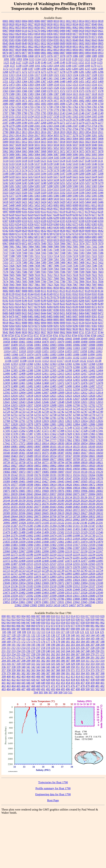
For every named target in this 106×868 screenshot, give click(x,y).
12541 (14, 389)
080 (88, 626)
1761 (69, 107)
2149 (101, 113)
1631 (50, 97)
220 (53, 648)
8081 (101, 288)
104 (102, 629)
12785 (84, 418)
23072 (61, 583)
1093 (19, 59)
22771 (38, 574)
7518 (69, 266)
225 (78, 648)
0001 (5, 21)
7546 (94, 266)
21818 (76, 539)
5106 (63, 158)
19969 (45, 491)
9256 (94, 323)
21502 (61, 532)
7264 (75, 259)
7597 (69, 272)
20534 (30, 510)
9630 (75, 329)
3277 (69, 135)
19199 (61, 475)
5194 (44, 173)
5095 (6, 158)
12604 (22, 393)
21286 (38, 526)
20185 (53, 500)
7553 (25, 269)
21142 (76, 523)
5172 (12, 170)
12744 (69, 412)
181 (68, 642)
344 (43, 667)
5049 (37, 148)
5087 (56, 154)
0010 (56, 21)
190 (9, 645)
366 (48, 670)
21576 (14, 535)
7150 (62, 250)
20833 (100, 516)
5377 (12, 196)
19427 (45, 481)
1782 (75, 110)
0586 (18, 40)
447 (33, 683)
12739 (45, 412)
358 (9, 670)
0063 (82, 27)
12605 (30, 393)
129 (19, 635)
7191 (31, 256)
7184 (88, 253)
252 (4, 654)
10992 (22, 348)
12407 (14, 373)
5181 (69, 170)
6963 (101, 240)
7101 (88, 247)
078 (78, 626)
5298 (63, 186)
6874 (50, 237)
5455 (50, 205)
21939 (92, 545)
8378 (12, 310)
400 (9, 677)
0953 (101, 53)
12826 (100, 421)
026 (28, 619)
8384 (44, 310)
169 (9, 642)
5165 (69, 167)
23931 (61, 602)
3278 (75, 135)
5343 (88, 193)
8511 (5, 320)
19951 (38, 491)
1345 (69, 78)
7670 (94, 278)
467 (28, 686)
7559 (50, 269)
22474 (76, 561)
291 (93, 657)
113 (43, 632)
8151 (56, 294)
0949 (94, 53)
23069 (45, 583)
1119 (69, 59)
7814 (88, 281)
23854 (14, 602)
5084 (37, 154)
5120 (37, 161)
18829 (22, 466)
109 (24, 632)
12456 (84, 380)
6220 (12, 215)
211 (9, 648)
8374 (101, 307)
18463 (14, 456)
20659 (22, 516)
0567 (69, 37)
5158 (25, 167)
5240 (94, 180)
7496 (56, 266)
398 (102, 673)
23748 (30, 599)
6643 (5, 234)
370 (68, 670)
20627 (84, 513)
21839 (22, 542)
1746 (75, 104)
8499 (88, 316)
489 (33, 689)
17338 (92, 431)
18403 (76, 453)
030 (48, 619)
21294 (53, 526)
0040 (94, 24)
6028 (63, 208)
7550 (12, 269)
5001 (56, 139)
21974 (38, 548)
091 (38, 629)
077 (73, 626)
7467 (44, 266)
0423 (12, 34)
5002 (63, 139)
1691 (31, 104)
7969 (82, 285)
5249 (50, 183)
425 (28, 680)
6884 (88, 237)
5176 (37, 170)
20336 (92, 504)
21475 (100, 529)
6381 (82, 224)
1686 (5, 104)
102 (93, 629)
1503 (31, 85)
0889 (75, 53)
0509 (18, 37)
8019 (25, 288)
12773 (100, 415)
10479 (61, 342)
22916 (69, 577)
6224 (31, 215)
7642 (18, 278)
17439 (84, 434)
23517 (76, 593)
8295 (56, 307)
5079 (5, 154)
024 (19, 619)
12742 (61, 412)
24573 (65, 605)
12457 (92, 380)
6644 (12, 234)
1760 (63, 107)
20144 (7, 500)
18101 (53, 447)
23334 (84, 586)
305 (58, 661)
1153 (87, 62)
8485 (50, 316)
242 (58, 651)
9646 (18, 332)
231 (4, 651)
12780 (45, 418)
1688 (18, 104)
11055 (68, 351)
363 (33, 670)
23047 (100, 580)
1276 (50, 72)
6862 (31, 237)
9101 (69, 323)
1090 (101, 56)
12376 (45, 367)
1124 (100, 59)
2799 (5, 132)
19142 (14, 475)
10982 (45, 345)
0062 (75, 27)
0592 (37, 40)
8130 (94, 291)
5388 (63, 196)
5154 (101, 164)
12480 (14, 386)
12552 (69, 389)
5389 (69, 196)
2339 (25, 126)
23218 (53, 586)
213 (18, 648)
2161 (69, 116)
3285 (18, 139)
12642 (14, 402)
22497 (14, 564)
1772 (31, 110)
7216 (69, 256)
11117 (60, 361)
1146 (44, 62)
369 (63, 670)
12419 (99, 373)
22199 (38, 554)
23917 (53, 602)
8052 (63, 288)
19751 (53, 488)
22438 (38, 561)
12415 (68, 373)
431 (58, 680)
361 (23, 670)
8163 (82, 294)
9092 (37, 323)
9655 (37, 332)
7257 (37, 259)
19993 (76, 491)
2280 (18, 126)
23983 (34, 605)
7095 (75, 247)
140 (73, 635)
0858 (88, 50)
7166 (50, 253)
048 (33, 623)
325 (53, 664)
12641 (7, 402)
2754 (94, 126)
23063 (38, 583)
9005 (88, 320)
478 (83, 686)
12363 (53, 364)
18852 (38, 466)
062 (102, 623)
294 (4, 661)
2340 (31, 126)
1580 (12, 94)
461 (102, 683)
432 (63, 680)
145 (98, 635)
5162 (50, 167)
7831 (94, 281)
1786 (101, 110)
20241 (100, 500)
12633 (45, 399)
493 (53, 689)
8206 (82, 300)
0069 (18, 31)
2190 (25, 123)
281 (43, 657)
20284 (53, 504)
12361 (38, 364)
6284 (37, 218)
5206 (88, 173)
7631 (101, 275)
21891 (38, 545)
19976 (61, 491)
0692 (82, 43)
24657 (72, 605)
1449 (69, 81)
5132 (5, 164)
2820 (69, 132)
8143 (25, 294)
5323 (5, 193)
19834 (76, 488)
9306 (18, 329)
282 (48, 657)
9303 (101, 326)
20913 (38, 520)
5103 (44, 158)
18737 (100, 459)
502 (98, 689)
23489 (38, 593)
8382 (31, 310)
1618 (94, 94)
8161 (69, 294)
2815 (37, 132)
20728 (76, 516)
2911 (101, 132)
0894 (88, 53)
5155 (5, 167)
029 (43, 619)
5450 (25, 205)
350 (73, 667)
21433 (53, 529)
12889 (7, 427)
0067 (5, 31)
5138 (44, 164)
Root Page (53, 800)
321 (33, 664)
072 (48, 626)
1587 (56, 94)
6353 (12, 224)
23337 (92, 586)
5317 (69, 189)
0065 (94, 27)
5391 (82, 196)
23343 (100, 586)
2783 (12, 129)
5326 (25, 193)
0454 (37, 34)
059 (88, 623)
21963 (22, 548)
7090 (63, 247)
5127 (81, 161)
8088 (25, 291)
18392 (69, 453)
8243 (88, 304)
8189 (101, 297)
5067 (37, 151)
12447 (14, 380)
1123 (93, 59)
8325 (69, 307)
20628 (92, 513)
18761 (30, 462)
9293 (63, 326)
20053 (45, 494)
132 (33, 635)
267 (78, 654)
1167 (75, 66)
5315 (56, 189)
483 (4, 689)
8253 (12, 307)
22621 (30, 567)
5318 (75, 189)
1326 (82, 75)
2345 (63, 126)
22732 (53, 570)
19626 (69, 485)
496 (68, 689)
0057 (44, 27)
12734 (30, 412)
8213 (24, 304)
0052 (12, 27)
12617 (22, 396)
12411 (45, 373)
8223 (62, 304)
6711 (18, 234)
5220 (69, 177)
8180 (63, 297)
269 (88, 654)
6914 (25, 240)
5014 (37, 142)
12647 (53, 402)
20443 (53, 507)
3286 (25, 139)
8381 (25, 310)
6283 (31, 218)
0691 (75, 43)
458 (88, 683)
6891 (18, 240)
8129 (88, 291)
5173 (18, 170)
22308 (92, 558)
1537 (88, 88)
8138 (5, 294)
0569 (81, 37)
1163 (50, 66)
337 (9, 667)
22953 (100, 577)
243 (63, 651)
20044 (37, 494)
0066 (101, 27)
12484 (45, 386)
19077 (38, 472)
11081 (45, 354)
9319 (56, 329)
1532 (63, 88)
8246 (94, 304)
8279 (37, 307)
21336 (84, 526)
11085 (68, 354)
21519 (69, 532)
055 (68, 623)
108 (19, 632)
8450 (56, 313)
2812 (18, 132)
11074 (30, 354)
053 (58, 623)
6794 (18, 237)
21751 (100, 535)
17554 (69, 437)
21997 (76, 548)
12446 (7, 380)
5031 (37, 145)
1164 (56, 66)
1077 (56, 56)
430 (53, 680)
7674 (5, 281)
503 (102, 689)
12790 (14, 421)
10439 (53, 339)
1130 (37, 62)
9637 (101, 329)
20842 (7, 520)
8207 (88, 300)
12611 (76, 393)
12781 (53, 418)
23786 (61, 599)
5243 (12, 183)
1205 (81, 69)
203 (73, 645)
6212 (94, 212)
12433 (76, 377)
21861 (61, 542)
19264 (92, 475)
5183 (82, 170)
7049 (44, 243)
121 (82, 632)
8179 (56, 297)
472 (53, 686)
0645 (5, 43)
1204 (75, 69)
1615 (75, 94)
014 (73, 616)
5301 (82, 186)
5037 (75, 145)
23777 (45, 599)
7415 (94, 262)
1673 (37, 100)
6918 (50, 240)
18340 (7, 453)
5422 (31, 202)
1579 (5, 94)
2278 (5, 126)
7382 (31, 262)
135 (48, 635)
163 (83, 638)
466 (23, 686)
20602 (30, 513)
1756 (37, 107)
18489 (30, 456)
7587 (31, 272)
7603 (101, 272)
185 (88, 642)
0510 (25, 37)
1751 (5, 107)
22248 (14, 558)
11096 (30, 358)
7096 (82, 247)
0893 (82, 53)
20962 (76, 520)
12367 (84, 364)
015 (78, 616)
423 (19, 680)
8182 (69, 297)
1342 (56, 78)
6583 (12, 231)
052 (53, 623)
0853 (56, 50)
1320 (50, 75)
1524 (44, 88)
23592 (30, 596)
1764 (88, 107)
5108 (75, 158)
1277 (56, 72)
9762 (62, 335)
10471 (53, 342)
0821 (25, 46)
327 (63, 664)
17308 (61, 431)
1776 (37, 110)
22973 (45, 580)
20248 (14, 504)
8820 (37, 320)
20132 (61, 497)
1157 (12, 66)
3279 (82, 135)
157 (53, 638)
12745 (76, 412)
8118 (50, 291)
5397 (5, 199)
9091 (31, 323)
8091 (31, 291)
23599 (53, 596)
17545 (53, 437)
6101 (25, 212)
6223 (25, 215)
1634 (69, 97)
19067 (14, 472)
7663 (69, 278)
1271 (18, 72)
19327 (45, 478)
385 (38, 673)
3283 (5, 139)
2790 (56, 129)
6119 (62, 212)
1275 (44, 72)
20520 (92, 507)
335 (102, 664)
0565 (56, 37)
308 (73, 661)
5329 (44, 193)
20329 (76, 504)
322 (38, 664)
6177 (81, 212)
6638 (75, 231)
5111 (88, 158)
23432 (61, 589)
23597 (45, 596)
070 (38, 626)
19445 (69, 481)
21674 (53, 535)
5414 (81, 199)
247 (83, 651)
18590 (76, 456)
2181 (88, 120)
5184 (88, 170)
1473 (12, 85)
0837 (12, 50)
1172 (6, 69)
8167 (5, 297)
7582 (12, 272)
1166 (69, 66)
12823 (76, 421)
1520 (18, 88)
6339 (88, 221)
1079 (69, 56)
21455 (76, 529)
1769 (18, 110)
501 (93, 689)
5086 (50, 154)
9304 (5, 329)
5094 (101, 154)
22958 (14, 580)
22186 (30, 554)
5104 (50, 158)
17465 (92, 434)
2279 (12, 126)
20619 (61, 513)
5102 (37, 158)
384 (33, 673)
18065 (100, 443)
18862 (53, 466)
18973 (14, 469)
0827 (50, 46)
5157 (18, 167)
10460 (14, 342)
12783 (69, 418)
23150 (22, 586)
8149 (50, 294)
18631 (14, 459)
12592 (7, 393)
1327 (88, 75)
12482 (30, 386)
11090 (91, 354)
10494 (92, 342)
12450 (38, 380)
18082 (22, 447)
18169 (92, 447)
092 (43, 629)
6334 (56, 221)
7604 (5, 275)
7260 (50, 259)
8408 (12, 313)
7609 (31, 275)
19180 (45, 475)
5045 (12, 148)
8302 (63, 307)
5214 (37, 177)
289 (83, 657)
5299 (69, 186)
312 (92, 661)
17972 (22, 443)
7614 (62, 275)
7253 (25, 259)
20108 (22, 497)
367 (53, 670)
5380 (25, 196)
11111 (38, 361)
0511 (31, 37)
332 (88, 664)
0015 (88, 21)
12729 (7, 412)
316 (9, 664)
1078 (63, 56)
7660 (56, 278)
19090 (53, 472)
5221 (75, 177)
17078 (45, 427)
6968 (12, 243)
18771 (45, 462)
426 (33, 680)
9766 (87, 335)
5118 (24, 161)
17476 (14, 437)
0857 (82, 50)
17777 (53, 440)
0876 (18, 53)
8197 (31, 300)
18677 (53, 459)
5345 (94, 193)
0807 (5, 46)
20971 (92, 520)
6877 (56, 237)
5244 (18, 183)
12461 (22, 383)
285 (63, 657)
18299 (53, 450)
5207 (94, 173)
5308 (25, 189)
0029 (44, 24)
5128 (88, 161)
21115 (53, 523)
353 (88, 667)
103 (98, 629)
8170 (12, 297)
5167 (82, 167)
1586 (50, 94)
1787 (5, 113)
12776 (22, 418)
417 (92, 677)
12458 (100, 380)
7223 (101, 256)
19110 (76, 472)
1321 (56, 75)
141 (78, 635)
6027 (56, 208)
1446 (56, 81)
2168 (12, 120)
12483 (38, 386)
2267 (37, 123)
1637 (82, 97)
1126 (12, 62)
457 (83, 683)
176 (43, 642)
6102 (31, 212)
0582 (5, 40)
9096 (56, 323)
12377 (53, 367)
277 (23, 657)
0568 (75, 37)
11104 (91, 358)
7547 (101, 266)
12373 (30, 367)
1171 (100, 66)
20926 (53, 520)
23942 (76, 602)
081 (93, 626)
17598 (84, 437)
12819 (45, 421)
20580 (100, 510)
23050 (14, 583)
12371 (14, 367)
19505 (84, 481)
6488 (88, 227)
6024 (37, 208)
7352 (101, 259)
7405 (75, 262)
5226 (5, 180)
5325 (18, 193)
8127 (81, 291)
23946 (92, 602)
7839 (5, 285)
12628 (7, 399)
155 (43, 638)
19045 (69, 469)
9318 (50, 329)
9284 (44, 326)
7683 (18, 281)
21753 (7, 539)
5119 (31, 161)
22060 (7, 551)
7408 (82, 262)
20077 (84, 494)
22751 (92, 570)
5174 (25, 170)
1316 (31, 75)
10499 (14, 345)
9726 (88, 332)
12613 (92, 393)
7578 (5, 272)
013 (68, 616)
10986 (76, 345)
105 (4, 632)
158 (58, 638)
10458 (7, 342)
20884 (22, 520)
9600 (62, 329)
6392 (5, 227)
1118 (62, 59)
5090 (75, 154)
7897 (44, 285)
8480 (25, 316)
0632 (63, 40)
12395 (53, 370)
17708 (22, 440)
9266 (25, 326)
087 (19, 629)
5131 (100, 161)
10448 (76, 339)
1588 (63, 94)
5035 (63, 145)
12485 (53, 386)
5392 (88, 196)
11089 (84, 354)
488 (28, 689)
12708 (7, 408)
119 (72, 632)
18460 (7, 456)
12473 (69, 383)
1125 (6, 62)
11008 (92, 348)
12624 (76, 396)
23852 (7, 602)
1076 (50, 56)
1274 (37, 72)
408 (48, 677)
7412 (88, 262)
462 (4, 686)
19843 (84, 488)
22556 (84, 564)
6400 (37, 227)
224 (73, 648)
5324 (12, 193)
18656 (38, 459)
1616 (82, 94)
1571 (56, 91)
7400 (63, 262)
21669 (45, 535)
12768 (76, 415)
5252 (69, 183)
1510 (56, 85)
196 (38, 645)
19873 (100, 488)
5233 (50, 180)
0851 (44, 50)
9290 (50, 326)
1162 (44, 66)
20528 (14, 510)
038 (88, 619)
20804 (84, 516)
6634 (56, 231)
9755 (30, 335)
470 (43, 686)
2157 (50, 116)
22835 (7, 577)
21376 (7, 529)
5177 (44, 170)
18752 (14, 462)
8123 (62, 291)
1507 (44, 85)
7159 (18, 253)
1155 (100, 62)
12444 (92, 377)
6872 (37, 237)
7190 (25, 256)
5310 (37, 189)
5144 (82, 164)
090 (33, 629)
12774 (7, 418)
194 (28, 645)
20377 (38, 507)
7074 (82, 243)
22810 (84, 574)
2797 (94, 129)
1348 (88, 78)
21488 (22, 532)
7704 (50, 281)
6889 (12, 240)
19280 (99, 475)
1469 (101, 81)
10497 (7, 345)
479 (88, 686)
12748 (92, 412)
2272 (69, 123)
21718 (84, 535)
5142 (69, 164)
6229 (63, 215)
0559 (43, 37)
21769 (14, 539)
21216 (99, 523)
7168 (63, 253)
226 (83, 648)
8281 (44, 307)
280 (38, 657)
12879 (38, 424)
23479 (14, 593)
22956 (7, 580)
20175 (45, 500)
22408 (22, 561)
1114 (38, 59)
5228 (18, 180)
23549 (100, 593)
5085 (44, 154)
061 (98, 623)
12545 (38, 389)
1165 (62, 66)
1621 (5, 97)
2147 (88, 113)
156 (48, 638)
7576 (101, 269)
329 (73, 664)
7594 (50, 272)
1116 (50, 59)
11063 (99, 351)
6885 (94, 237)
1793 (37, 113)
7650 (37, 278)
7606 (18, 275)
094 (53, 629)
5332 (63, 193)
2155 (37, 116)
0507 (5, 37)
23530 (92, 593)
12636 (69, 399)
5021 (81, 142)
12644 (30, 402)
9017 (101, 320)
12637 (76, 399)
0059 (56, 27)
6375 (75, 224)
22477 (84, 561)
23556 (7, 596)
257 (28, 654)
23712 (7, 599)
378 (4, 673)
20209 (69, 500)
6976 (37, 243)
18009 (30, 443)
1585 (44, 94)
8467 (88, 313)
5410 (56, 199)
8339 (75, 307)
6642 (101, 231)
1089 (94, 56)
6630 (31, 231)
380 (14, 673)
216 (33, 648)
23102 (92, 583)
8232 (75, 304)
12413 (61, 373)
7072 (75, 243)
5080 (12, 154)
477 (78, 686)
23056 (30, 583)
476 (73, 686)
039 (93, 619)
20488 (69, 507)
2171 (31, 120)
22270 (45, 558)
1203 (68, 69)
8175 (37, 297)
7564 (63, 269)
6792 (5, 237)
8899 (75, 320)
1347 (82, 78)
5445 (94, 202)
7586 (25, 272)
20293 (61, 504)
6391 (101, 224)
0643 (94, 40)
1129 (31, 62)
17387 (30, 434)
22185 (22, 554)
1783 (82, 110)
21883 (14, 545)
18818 (84, 462)
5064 (18, 151)
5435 (82, 202)
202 (68, 645)
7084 (31, 247)
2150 (5, 116)
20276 (45, 504)
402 (19, 677)
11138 (98, 361)
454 (68, 683)
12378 (61, 367)
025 (23, 619)
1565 (18, 91)
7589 (37, 272)
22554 (69, 564)
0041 (101, 24)
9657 (44, 332)
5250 (56, 183)
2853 (82, 132)
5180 (63, 170)
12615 (7, 396)
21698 (76, 535)
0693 (88, 43)
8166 (101, 294)
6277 (94, 215)
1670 (18, 100)
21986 (61, 548)
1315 (25, 75)
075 (63, 626)
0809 (12, 46)
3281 (94, 135)
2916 (31, 135)
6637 (69, 231)
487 (23, 689)
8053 (69, 288)
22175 (14, 554)
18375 (45, 453)
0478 (82, 34)
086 (14, 629)
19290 (7, 478)
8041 (50, 288)
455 (73, 683)
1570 (50, 91)
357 (4, 670)
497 (73, 689)
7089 (56, 247)
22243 (7, 558)
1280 (75, 72)
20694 (45, 516)
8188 (94, 297)
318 (19, 664)
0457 (56, 34)
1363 (18, 81)
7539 (82, 266)
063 (4, 626)
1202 (62, 69)
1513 (75, 85)
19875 (7, 491)
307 (68, 661)
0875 (12, 53)
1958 (50, 113)
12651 (84, 402)
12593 (14, 393)
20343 (100, 504)
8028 (37, 288)
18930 (100, 466)
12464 (38, 383)
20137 (92, 497)
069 (33, 626)
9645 (12, 332)
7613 (56, 275)
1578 (101, 91)
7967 (75, 285)
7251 (12, 259)
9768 (94, 335)
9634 (94, 329)
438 (93, 680)
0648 (18, 43)
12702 (92, 405)
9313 (37, 329)
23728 (14, 599)
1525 (50, 88)
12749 (100, 412)
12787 (100, 418)
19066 (7, 472)
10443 (69, 339)
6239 (69, 215)
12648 (61, 402)
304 (53, 661)
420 (4, 680)
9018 (5, 323)
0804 (94, 43)
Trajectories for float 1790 (53, 782)
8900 (81, 320)
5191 (25, 173)
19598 (30, 485)
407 (43, 677)
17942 (7, 443)
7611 (43, 275)
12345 (7, 364)
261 (48, 654)
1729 (69, 104)
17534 (45, 437)
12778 (30, 418)
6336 (69, 221)
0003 (18, 21)
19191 (53, 475)
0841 (31, 50)
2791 (63, 129)
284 (58, 657)
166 (98, 638)
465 (19, 686)
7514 (63, 266)
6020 (12, 208)
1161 (37, 66)
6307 (5, 221)
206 (88, 645)
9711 (82, 332)
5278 (94, 183)
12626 (92, 396)
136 (53, 635)
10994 (30, 348)
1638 (88, 97)
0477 (75, 34)
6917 (44, 240)
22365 (100, 558)
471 (48, 686)
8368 (82, 307)
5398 (12, 199)
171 (19, 642)
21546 (100, 532)
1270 (12, 72)
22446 (53, 561)
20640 (7, 516)
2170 (25, 120)
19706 (7, 488)
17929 (100, 440)
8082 (5, 291)
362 (28, 670)
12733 (22, 412)
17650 (7, 440)
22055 (100, 548)
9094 (44, 323)
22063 (14, 551)
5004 (75, 139)
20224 (84, 500)
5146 (94, 164)
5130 (94, 161)
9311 (24, 329)
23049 (7, 583)
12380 (76, 367)
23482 (22, 593)
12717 (53, 408)
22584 (7, 567)
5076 (88, 151)
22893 (53, 577)
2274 (82, 123)
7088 (50, 247)
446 (28, 683)
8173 (25, 297)
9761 (56, 335)
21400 (30, 529)
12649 (69, 402)
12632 (38, 399)
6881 (69, 237)
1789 (18, 113)
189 (4, 645)
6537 (101, 227)
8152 (63, 294)
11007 (84, 348)
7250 (5, 259)
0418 (81, 31)
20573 (84, 510)
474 (63, 686)
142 (83, 635)
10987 (84, 345)
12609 (61, 393)
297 (19, 661)
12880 (45, 424)
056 (73, 623)
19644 (84, 485)
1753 (18, 107)
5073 (69, 151)
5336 (82, 193)
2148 (94, 113)
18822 (7, 466)
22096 (61, 551)
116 (58, 632)
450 (48, 683)
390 (63, 673)
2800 (12, 132)
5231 (37, 180)
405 (33, 677)
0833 (88, 46)
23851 (100, 599)
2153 (25, 116)
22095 (53, 551)
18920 (92, 466)
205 (83, 645)
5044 (5, 148)
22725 (38, 570)
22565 (92, 564)
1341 (50, 78)
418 (97, 677)
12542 (22, 389)
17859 (61, 440)
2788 (44, 129)
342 (33, 667)
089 (28, 629)
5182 (75, 170)
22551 (61, 564)
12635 (61, 399)
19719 (22, 488)
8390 (56, 310)
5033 (50, 145)
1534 (69, 88)
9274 (31, 326)
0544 (37, 37)
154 (38, 638)
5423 (37, 202)
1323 (69, 75)
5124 (62, 161)
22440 (45, 561)
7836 (101, 281)
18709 (76, 459)
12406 (7, 373)
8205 (75, 300)
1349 (94, 78)
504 (36, 692)
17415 (45, 434)
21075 (38, 523)
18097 (38, 447)
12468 (45, 383)
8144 (31, 294)
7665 (75, 278)
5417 (101, 199)
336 (4, 667)
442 (9, 683)
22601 (14, 567)
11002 (69, 348)
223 (68, 648)
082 (98, 626)
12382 (92, 367)
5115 (12, 161)
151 (23, 638)
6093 (82, 208)
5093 (94, 154)
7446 (31, 266)
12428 (45, 377)
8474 (5, 316)
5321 (94, 189)
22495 (100, 561)
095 (58, 629)
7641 (12, 278)
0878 (31, 53)
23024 (76, 580)
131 (28, 635)
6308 (12, 221)
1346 (75, 78)
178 (53, 642)
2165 (94, 116)
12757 (45, 415)
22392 (14, 561)
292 (98, 657)
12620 (45, 396)
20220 (76, 500)
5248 (44, 183)
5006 (88, 139)
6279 (5, 218)
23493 (45, 593)
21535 (92, 532)
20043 (30, 494)
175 (38, 642)
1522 (31, 88)
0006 (37, 21)
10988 (92, 345)
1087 (82, 56)
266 (73, 654)
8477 (18, 316)
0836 (5, 50)
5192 (31, 173)
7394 (50, 262)
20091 (99, 494)
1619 (101, 94)
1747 (82, 104)
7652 (44, 278)
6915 (31, 240)
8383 (37, 310)
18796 (69, 462)
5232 (44, 180)
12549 (45, 389)
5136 (31, 164)
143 (88, 635)
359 (14, 670)
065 (14, 626)
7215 (62, 256)
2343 (50, 126)
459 (93, 683)
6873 (44, 237)
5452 (37, 205)
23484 (30, 593)
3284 (12, 139)
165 (93, 638)
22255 (22, 558)
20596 (22, 513)
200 (58, 645)
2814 (31, 132)
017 (87, 616)
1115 (44, 59)
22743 (76, 570)
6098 (12, 212)
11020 (38, 351)
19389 (7, 481)
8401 (101, 310)
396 (93, 673)
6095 (94, 208)
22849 (22, 577)
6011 (88, 205)
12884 (76, 424)
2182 (94, 120)
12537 (100, 386)
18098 (45, 447)
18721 (84, 459)
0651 (37, 43)
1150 (69, 62)
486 (19, 689)
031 (53, 619)
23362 (14, 589)
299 (28, 661)
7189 (18, 256)
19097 (61, 472)
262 (53, 654)
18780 (53, 462)
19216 (76, 475)
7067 (69, 243)
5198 (69, 173)
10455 (92, 339)
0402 (43, 31)
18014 (45, 443)
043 (9, 623)
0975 (12, 56)
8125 (69, 291)
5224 (94, 177)
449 (43, 683)
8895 (56, 320)
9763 (68, 335)
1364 (25, 81)
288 (78, 657)
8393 (75, 310)
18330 (100, 450)
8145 (37, 294)
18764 (38, 462)
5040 (94, 145)
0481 (94, 34)
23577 (22, 596)
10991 (14, 348)
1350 (101, 78)
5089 (69, 154)
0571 (94, 37)
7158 (12, 253)
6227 (50, 215)
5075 (82, 151)
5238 (82, 180)
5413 (75, 199)
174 (33, 642)
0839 (18, 50)
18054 (84, 443)
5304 (101, 186)
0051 (5, 27)
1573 (69, 91)
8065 (75, 288)
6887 (101, 237)
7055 (50, 243)
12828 (14, 424)
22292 (84, 558)
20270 (30, 504)
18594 (84, 456)
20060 (68, 494)
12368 (92, 364)
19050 (76, 469)
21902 (53, 545)
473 (58, 686)
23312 (76, 586)
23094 (84, 583)
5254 (75, 183)
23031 (84, 580)
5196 (56, 173)
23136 (14, 586)
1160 (31, 66)
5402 (37, 199)
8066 (82, 288)
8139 (12, 294)
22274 (53, 558)
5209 (5, 177)
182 (73, 642)
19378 (100, 478)
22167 (99, 551)
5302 (88, 186)
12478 (100, 383)
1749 (94, 104)
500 (88, 689)
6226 (44, 215)
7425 (5, 266)
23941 (69, 602)
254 (14, 654)
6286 (50, 218)
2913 (12, 135)
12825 (92, 421)
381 (19, 673)
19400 (14, 481)
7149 (56, 250)
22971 (30, 580)
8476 (12, 316)
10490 (84, 342)
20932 (61, 520)
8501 (94, 316)
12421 (14, 377)
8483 (44, 316)
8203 (63, 300)
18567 (69, 456)
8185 (88, 297)
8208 (94, 300)
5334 (75, 193)
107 (14, 632)
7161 (31, 253)
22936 (92, 577)
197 (43, 645)
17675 (14, 440)
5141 (63, 164)
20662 (30, 516)
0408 (75, 31)
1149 (62, 62)
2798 (101, 129)
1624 (25, 97)
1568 (37, 91)
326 (58, 664)
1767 (5, 110)
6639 (82, 231)
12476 (84, 383)
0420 (94, 31)
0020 (12, 24)
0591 (31, 40)
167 (102, 638)
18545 (45, 456)
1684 (94, 100)
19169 (30, 475)
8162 (75, 294)
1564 (12, 91)
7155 (94, 250)
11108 (23, 361)
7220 (81, 256)
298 (23, 661)
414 (78, 677)
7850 (25, 285)
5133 (12, 164)
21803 (38, 539)
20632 (100, 513)
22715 (7, 570)
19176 (38, 475)
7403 (69, 262)
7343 (82, 259)
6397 (31, 227)
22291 (76, 558)
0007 (44, 21)
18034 (69, 443)
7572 (88, 269)
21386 (22, 529)
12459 (7, 383)
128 (14, 635)
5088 (63, 154)
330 (78, 664)
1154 (94, 62)
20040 (22, 494)
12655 (14, 405)
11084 (61, 354)
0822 (31, 46)
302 (43, 661)
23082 (76, 583)
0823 (37, 46)
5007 (94, 139)
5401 (31, 199)
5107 (69, 158)
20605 (45, 513)
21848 (45, 542)
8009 (12, 288)
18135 (76, 447)
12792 (30, 421)
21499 (45, 532)
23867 (30, 602)
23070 (53, 583)
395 (88, 673)
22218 (69, 554)
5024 (94, 142)
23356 (7, 589)
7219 (75, 256)
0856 (75, 50)
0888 (69, 53)
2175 (56, 120)
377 (102, 670)
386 (43, 673)
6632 (44, 231)
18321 (84, 450)
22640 (38, 567)
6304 (88, 218)
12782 (61, 418)
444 (19, 683)
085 (9, 629)
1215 (87, 69)
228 (92, 648)
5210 (12, 177)
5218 (62, 177)
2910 (94, 132)
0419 (88, 31)
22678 (76, 567)
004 (23, 616)
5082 (25, 154)
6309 (18, 221)
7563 (56, 269)
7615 (69, 275)
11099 (53, 358)
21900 (45, 545)
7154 (88, 250)
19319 (38, 478)
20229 (92, 500)
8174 (31, 297)
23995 (41, 605)
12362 (45, 364)
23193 (45, 586)
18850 (30, 466)
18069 (7, 447)
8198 (37, 300)
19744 (38, 488)
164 (88, 638)
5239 (88, 180)
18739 (7, 462)
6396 (25, 227)
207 (93, 645)
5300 (75, 186)
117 (63, 632)
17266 (30, 431)
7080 (5, 247)
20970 (84, 520)
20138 (99, 497)
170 (14, 642)
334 (98, 664)
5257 (88, 183)
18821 (100, 462)
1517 (101, 85)
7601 (94, 272)
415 (83, 677)
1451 (82, 81)
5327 (31, 193)
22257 (30, 558)
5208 (101, 173)
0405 (56, 31)
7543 (88, 266)
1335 (12, 78)
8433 (25, 313)
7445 (25, 266)
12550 (53, 389)
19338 (53, 478)
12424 (30, 377)
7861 (37, 285)
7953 (63, 285)
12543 (30, 389)
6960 (94, 240)
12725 (84, 408)
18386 (53, 453)
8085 (12, 291)
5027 (12, 145)
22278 (61, 558)
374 (88, 670)
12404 (100, 370)
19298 (14, 478)
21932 (84, 545)
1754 (25, 107)
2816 (44, 132)
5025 (101, 142)
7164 (37, 253)
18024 (53, 443)
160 (68, 638)
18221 (7, 450)
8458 (69, 313)
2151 (12, 116)
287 (73, 657)
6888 (5, 240)
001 (9, 616)
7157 (5, 253)
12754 (30, 415)
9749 (5, 335)
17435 (76, 434)
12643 (22, 402)
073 (53, 626)
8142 (18, 294)
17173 (92, 427)
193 (23, 645)
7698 (31, 281)
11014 (7, 351)
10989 (100, 345)
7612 (50, 275)
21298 (61, 526)
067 (23, 626)
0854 (63, 50)
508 (56, 692)
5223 (88, 177)
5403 (44, 199)
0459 (69, 34)
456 (78, 683)
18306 (61, 450)
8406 (5, 313)
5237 (75, 180)
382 (23, 673)
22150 (84, 551)
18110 (61, 447)
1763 (82, 107)
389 (58, 673)
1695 (56, 104)
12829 (22, 424)
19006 (30, 469)
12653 (100, 402)
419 (102, 677)
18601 (92, 456)
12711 (22, 408)
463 (9, 686)
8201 (56, 300)
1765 (94, 107)
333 (93, 664)
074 (58, 626)
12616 (14, 396)
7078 (94, 243)
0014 (81, 21)
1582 (25, 94)
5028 (18, 145)
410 (58, 677)
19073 (30, 472)
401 (14, 677)
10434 (22, 339)
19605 (45, 485)
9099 (63, 323)
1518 (5, 88)
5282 (18, 186)
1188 (24, 69)
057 (78, 623)
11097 (38, 358)
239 (43, 651)
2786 (31, 129)
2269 (50, 123)
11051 (45, 351)
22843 (14, 577)
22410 (30, 561)
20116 (45, 497)
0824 (44, 46)
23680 (92, 596)
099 (78, 629)
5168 (88, 167)
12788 (7, 421)
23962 (18, 605)
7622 (94, 275)
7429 (18, 266)
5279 (101, 183)
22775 (45, 574)
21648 (22, 535)
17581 (76, 437)
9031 (18, 323)
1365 (31, 81)
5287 (44, 186)
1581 (18, 94)
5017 (56, 142)
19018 (53, 469)
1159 (25, 66)
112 (38, 632)
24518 (57, 605)
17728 (38, 440)
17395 (38, 434)
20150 (22, 500)
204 (78, 645)
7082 (18, 247)
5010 (12, 142)
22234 (92, 554)
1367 (44, 81)
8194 (18, 300)
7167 (56, 253)
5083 (31, 154)
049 (38, 623)
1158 (19, 66)
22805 (76, 574)
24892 (88, 605)
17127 (61, 427)
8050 (56, 288)
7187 (5, 256)
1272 (25, 72)
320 (28, 664)
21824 (84, 539)
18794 (61, 462)
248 (88, 651)
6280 (12, 218)
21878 (92, 542)
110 (29, 632)
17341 (100, 431)
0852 (50, 50)
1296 (101, 72)
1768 (12, 110)
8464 (82, 313)
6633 (50, 231)
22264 (38, 558)
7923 (50, 285)
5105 (56, 158)
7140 (43, 250)
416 (87, 677)
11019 (30, 351)
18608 (100, 456)
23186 (38, 586)
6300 (63, 218)
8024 (31, 288)
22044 (92, 548)
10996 (46, 348)
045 (19, 623)
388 (53, 673)
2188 (12, 123)
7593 (44, 272)
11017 (15, 351)
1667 (101, 97)
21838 (14, 542)
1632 (56, 97)
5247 (37, 183)
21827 (92, 539)
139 (68, 635)
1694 (50, 104)
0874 (5, 53)
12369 (100, 364)
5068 (44, 151)
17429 (69, 434)
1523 (37, 88)
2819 (63, 132)
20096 (7, 497)
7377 (12, 262)
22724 (30, 570)
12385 (14, 370)
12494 (76, 386)
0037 (88, 24)
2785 (25, 129)
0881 (44, 53)
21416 (38, 529)
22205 (45, 554)
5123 (56, 161)
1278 (63, 72)
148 (9, 638)
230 (102, 648)
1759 (56, 107)
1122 (87, 59)
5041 (101, 145)
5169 (94, 167)
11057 (76, 351)
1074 (37, 56)
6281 (18, 218)
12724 (76, 408)
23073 (69, 583)
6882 (75, 237)
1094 (25, 59)
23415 (53, 589)
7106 (101, 247)
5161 (44, 167)
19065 (100, 469)
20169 (38, 500)
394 (83, 673)
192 (19, 645)
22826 (92, 574)
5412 (69, 199)
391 (68, 673)
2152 (18, 116)
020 (102, 616)
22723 (22, 570)
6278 (101, 215)
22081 (38, 551)
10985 (69, 345)
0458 (63, 34)
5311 (43, 189)
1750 (101, 104)
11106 (8, 361)
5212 (24, 177)
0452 (25, 34)
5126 (75, 161)
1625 (31, 97)
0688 (56, 43)
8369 (88, 307)
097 (68, 629)
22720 (14, 570)
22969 (22, 580)
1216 (94, 69)
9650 (25, 332)
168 (4, 642)
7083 (25, 247)
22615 (22, 567)
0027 (31, 24)
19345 (61, 478)
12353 (14, 364)
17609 (92, 437)
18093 (30, 447)
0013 (75, 21)
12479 (7, 386)
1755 (31, 107)
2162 (75, 116)
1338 (31, 78)
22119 (69, 551)
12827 (7, 424)
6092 (75, 208)
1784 (88, 110)
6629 (25, 231)
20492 (76, 507)
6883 (82, 237)
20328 (69, 504)
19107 (69, 472)
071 (43, 626)
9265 (18, 326)
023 (14, 619)
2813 (25, 132)
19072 (22, 472)
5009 (5, 142)
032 (58, 619)
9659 (50, 332)
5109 (82, 158)
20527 (7, 510)
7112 (12, 250)
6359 (50, 224)
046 (23, 623)
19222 (84, 475)
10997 (53, 348)
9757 (37, 335)
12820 (53, 421)
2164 (88, 116)
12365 (69, 364)
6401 (44, 227)
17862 (69, 440)
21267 (14, 526)
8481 (31, 316)
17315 (69, 431)
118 (67, 632)
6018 (101, 205)
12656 (22, 405)
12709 (14, 408)
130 (23, 635)
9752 (17, 335)
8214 (31, 304)
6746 (31, 234)
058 (83, 623)
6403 (50, 227)
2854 (88, 132)
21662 (30, 535)
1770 (25, 110)
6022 (25, 208)
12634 (53, 399)
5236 (69, 180)
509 (60, 692)
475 (68, 686)
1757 (44, 107)
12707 (100, 405)
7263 (69, 259)
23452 (84, 589)
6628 (18, 231)
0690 (69, 43)
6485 (75, 227)
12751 (14, 415)
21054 (30, 523)
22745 (84, 570)
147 (4, 638)
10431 (7, 339)
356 (102, 667)
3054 (50, 135)
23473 (7, 593)
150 (19, 638)
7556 (31, 269)
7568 (75, 269)
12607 (45, 393)
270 (93, 654)
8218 (56, 304)
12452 (53, 380)
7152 (75, 250)
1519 (12, 88)
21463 (84, 529)
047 (28, 623)
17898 (84, 440)
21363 (99, 526)
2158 (56, 116)
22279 (69, 558)
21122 (61, 523)
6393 (12, 227)
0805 (101, 43)
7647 (25, 278)
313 (97, 661)
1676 (50, 100)
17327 (76, 431)
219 (48, 648)
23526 (84, 593)
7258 (44, 259)
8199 (44, 300)
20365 (30, 507)
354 (93, 667)
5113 (100, 158)
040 (98, 619)
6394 (18, 227)
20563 (69, 510)
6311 (31, 221)
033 (63, 619)
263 (58, 654)
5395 (94, 196)
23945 (84, 602)
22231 (84, 554)
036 (78, 619)
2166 (101, 116)
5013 (31, 142)
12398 (69, 370)
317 (14, 664)
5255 (82, 183)
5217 (56, 177)
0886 (56, 53)
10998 (61, 348)
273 (4, 657)
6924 (88, 240)
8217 (50, 304)
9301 (88, 326)
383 (28, 673)
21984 (53, 548)
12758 (53, 415)
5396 (101, 196)
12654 (7, 405)
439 (98, 680)
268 (83, 654)
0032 (63, 24)
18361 (22, 453)
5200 (82, 173)
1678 (63, 100)
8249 (101, 304)
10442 (61, 339)
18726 (92, 459)
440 (102, 680)
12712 (30, 408)
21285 (30, 526)
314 (102, 661)
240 (48, 651)
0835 (101, 46)
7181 (69, 253)
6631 (37, 231)
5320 (88, 189)
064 (9, 626)
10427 (101, 335)
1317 (37, 75)
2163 (82, 116)
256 (23, 654)
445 (23, 683)
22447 (61, 561)
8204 (69, 300)
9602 (69, 329)
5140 (56, 164)
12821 (61, 421)
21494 (38, 532)
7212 (43, 256)
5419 (12, 202)
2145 (75, 113)
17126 (53, 427)
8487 (63, 316)
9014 (94, 320)
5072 (63, 151)
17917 (92, 440)
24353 (49, 605)
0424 (18, 34)
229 (97, 648)
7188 (12, 256)
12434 (84, 377)
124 (97, 632)
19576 (7, 485)
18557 (61, 456)
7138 (31, 250)
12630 (22, 399)
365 (43, 670)
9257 (101, 323)
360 (19, 670)
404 (28, 677)
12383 (100, 367)
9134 (82, 323)
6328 (43, 221)
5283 (25, 186)
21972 (30, 548)
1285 (94, 72)
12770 (92, 415)
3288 (37, 139)
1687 (12, 104)
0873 (101, 50)
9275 (37, 326)
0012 (69, 21)
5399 (18, 199)
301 (38, 661)
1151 (75, 62)
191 (14, 645)
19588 (22, 485)
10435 (30, 339)
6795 (25, 237)
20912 (30, 520)
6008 (75, 205)
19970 (53, 491)
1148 (56, 62)
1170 (94, 66)
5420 (18, 202)
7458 (37, 266)
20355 (14, 507)
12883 (69, 424)
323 (43, 664)
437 (88, 680)
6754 (81, 234)
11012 (99, 348)
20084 (92, 494)
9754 (24, 335)
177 (48, 642)
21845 (38, 542)
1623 (18, 97)
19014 (38, 469)
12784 (76, 418)
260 (43, 654)
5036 (69, 145)
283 (53, 657)
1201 (56, 69)
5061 (101, 148)
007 (38, 616)
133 (38, 635)
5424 (44, 202)
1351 (5, 81)
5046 (18, 148)
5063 (12, 151)
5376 (5, 196)
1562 (101, 88)
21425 (45, 529)
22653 (53, 567)
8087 (18, 291)
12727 (92, 408)
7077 (88, 243)
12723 (68, 408)
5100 (25, 158)
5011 (18, 142)
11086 (76, 354)
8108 (37, 291)
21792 (30, 539)
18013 (38, 443)
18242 (22, 450)
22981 (53, 580)
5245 (25, 183)
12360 (30, 364)
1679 (69, 100)
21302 (69, 526)
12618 (30, 396)
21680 (69, 535)
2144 (69, 113)
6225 (37, 215)
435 (78, 680)
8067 (88, 288)
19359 (84, 478)
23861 (22, 602)
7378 (18, 262)
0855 (69, 50)
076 (68, 626)
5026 (5, 145)
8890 (50, 320)
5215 (43, 177)
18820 (92, 462)
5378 (18, 196)
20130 (53, 497)
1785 (94, 110)
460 (98, 683)
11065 (7, 354)
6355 (25, 224)
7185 (94, 253)
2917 (37, 135)
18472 (22, 456)
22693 (84, 567)
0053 (18, 27)
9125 (75, 323)
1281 (82, 72)
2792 (69, 129)
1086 (75, 56)
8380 (18, 310)
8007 (5, 288)
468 (33, 686)
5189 (12, 173)
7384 (37, 262)
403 (23, 677)
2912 (5, 135)
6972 (25, 243)
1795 (44, 113)
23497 (53, 593)
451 (53, 683)
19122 (92, 472)
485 (14, 689)
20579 (92, 510)
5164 (63, 167)
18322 (92, 450)
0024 (18, 24)
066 (19, 626)
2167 (5, 120)
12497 (92, 386)
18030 (61, 443)
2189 (18, 123)
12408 (22, 373)
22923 (76, 577)
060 (93, 623)
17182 (100, 427)
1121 (81, 59)
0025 (25, 24)
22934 (84, 577)
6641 (94, 231)
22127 (76, 551)
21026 (22, 523)
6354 (18, 224)
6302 (75, 218)
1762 (75, 107)
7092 (69, 247)
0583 (12, 40)
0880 (37, 53)
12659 (45, 405)
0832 (82, 46)
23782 (53, 599)
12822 (69, 421)
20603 (38, 513)
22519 (38, 564)
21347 (92, 526)
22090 (45, 551)
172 (23, 642)
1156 (6, 66)
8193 (12, 300)
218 (43, 648)
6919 (56, 240)
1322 (63, 75)
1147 (50, 62)
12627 (100, 396)
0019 (5, 24)
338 (14, 667)
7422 (101, 262)
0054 (25, 27)
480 (93, 686)
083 (102, 626)
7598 (75, 272)
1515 (88, 85)
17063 (30, 427)
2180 (82, 120)
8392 (69, 310)
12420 (7, 377)
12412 (53, 373)
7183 (82, 253)
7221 (88, 256)
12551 (61, 389)
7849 (18, 285)
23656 (84, 596)
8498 (82, 316)
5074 (75, 151)
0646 (12, 43)
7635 (5, 278)
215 (28, 648)
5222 (81, 177)
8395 (88, 310)
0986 (25, 56)
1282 (88, 72)
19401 (22, 481)
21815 (68, 539)
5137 (37, 164)
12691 (61, 405)
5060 (94, 148)
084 (4, 629)
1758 (50, 107)
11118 (68, 361)
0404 (50, 31)
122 (87, 632)
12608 (53, 393)
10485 (69, 342)
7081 (12, 247)
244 (68, 651)
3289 (44, 139)
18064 (92, 443)
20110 (37, 497)
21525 (76, 532)
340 (23, 667)
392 (73, 673)
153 (33, 638)
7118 (18, 250)
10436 (38, 339)
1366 (37, 81)
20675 (38, 516)
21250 (7, 526)
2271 (63, 123)
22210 (53, 554)
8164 (88, 294)
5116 (18, 161)
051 (48, 623)
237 (33, 651)
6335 (62, 221)
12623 (69, 396)
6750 (56, 234)
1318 (44, 75)
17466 (100, 434)
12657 (30, 405)
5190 (18, 173)
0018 (101, 21)
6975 (31, 243)
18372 (38, 453)
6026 (50, 208)
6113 (44, 212)
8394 (82, 310)
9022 (12, 323)
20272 (38, 504)
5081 (18, 154)
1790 (25, 113)
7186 (101, 253)
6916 (37, 240)
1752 (12, 107)
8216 (43, 304)
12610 (69, 393)
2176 (63, 120)
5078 (101, 151)
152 (28, 638)
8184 (82, 297)
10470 (45, 342)
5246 (31, 183)
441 (4, 683)
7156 (101, 250)
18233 (14, 450)
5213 (31, 177)
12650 (76, 402)
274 (9, 657)
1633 (63, 97)
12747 (84, 412)
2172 (37, 120)
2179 (75, 120)
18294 (45, 450)
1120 (75, 59)
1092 (13, 59)
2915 (25, 135)
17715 (30, 440)
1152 (81, 62)
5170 (101, 167)
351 (78, 667)
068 (28, 626)
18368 (30, 453)
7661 (63, 278)
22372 (7, 561)
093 (48, 629)
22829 (100, 574)
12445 (100, 377)
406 (38, 677)
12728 (99, 408)
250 (98, 651)
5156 (12, 167)
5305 (5, 189)
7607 (25, 275)
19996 (84, 491)
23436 (69, 589)
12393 (45, 370)
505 (41, 692)
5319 (81, 189)
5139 (50, 164)
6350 (101, 221)
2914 (18, 135)
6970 (18, 243)
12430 (61, 377)
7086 (44, 247)
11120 (75, 361)
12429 (53, 377)
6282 (25, 218)
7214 (56, 256)
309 (78, 661)
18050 (76, 443)
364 (38, 670)
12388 (30, 370)
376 (98, 670)
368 (58, 670)
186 (93, 642)
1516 (94, 85)
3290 (50, 139)
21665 (38, 535)
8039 (44, 288)
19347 (69, 478)
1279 (69, 72)
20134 (68, 497)
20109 (30, 497)
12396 (61, 370)
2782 (5, 129)
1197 (31, 69)
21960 (14, 548)
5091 (82, 154)
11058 (84, 351)
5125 (69, 161)
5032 (44, 145)
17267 (38, 431)
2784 (18, 129)
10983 (53, 345)
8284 (50, 307)
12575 (100, 389)
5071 (56, 151)
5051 (50, 148)
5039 (88, 145)
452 (58, 683)
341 (28, 667)
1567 (31, 91)
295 (9, 661)
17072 (38, 427)
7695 (25, 281)
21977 (45, 548)
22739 (61, 570)
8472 (101, 313)
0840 (25, 50)
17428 (61, 434)
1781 (69, 110)
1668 (5, 100)
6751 (62, 234)
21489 (30, 532)
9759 (49, 335)
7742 (56, 281)
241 (53, 651)
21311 (76, 526)
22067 (22, 551)
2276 (94, 123)
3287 (31, 139)
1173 (12, 69)
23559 (14, 596)
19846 (92, 488)
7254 (31, 259)
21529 (84, 532)
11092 (7, 358)
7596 (63, 272)
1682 (82, 100)
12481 (22, 386)
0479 (88, 34)
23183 (30, 586)
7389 (44, 262)
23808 (76, 599)
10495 (100, 342)
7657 (50, 278)
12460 (14, 383)
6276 (88, 215)
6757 (101, 234)
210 (4, 648)
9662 (63, 332)
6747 (37, 234)
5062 (5, 151)
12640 (100, 399)
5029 (25, 145)
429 (48, 680)
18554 (53, 456)
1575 (82, 91)
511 (70, 692)
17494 (22, 437)
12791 (22, 421)
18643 (22, 459)
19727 (30, 488)
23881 (45, 602)
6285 (44, 218)
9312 (31, 329)
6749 (50, 234)
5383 (37, 196)
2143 (63, 113)
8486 (56, 316)
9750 (11, 335)
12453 (61, 380)
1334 (5, 78)
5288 (50, 186)
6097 (6, 212)
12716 (45, 408)
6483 (63, 227)
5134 (18, 164)
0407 (69, 31)
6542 (5, 231)
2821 (75, 132)
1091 (6, 59)
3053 (44, 135)
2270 (56, 123)
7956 (69, 285)
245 (73, 651)
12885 (84, 424)
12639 (92, 399)
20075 (76, 494)
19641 (76, 485)
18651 (30, 459)
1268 (5, 72)
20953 (69, 520)
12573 (92, 389)
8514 (12, 320)
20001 (92, 491)
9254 (88, 323)
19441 (53, 481)
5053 (63, 148)
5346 (101, 193)
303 (48, 661)
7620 (88, 275)
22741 (69, 570)
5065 (25, 151)
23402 (38, 589)
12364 (61, 364)
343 (38, 667)
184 (83, 642)
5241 (101, 180)
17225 (14, 431)
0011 (63, 21)
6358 (44, 224)
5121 (43, 161)
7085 (37, 247)
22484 (92, 561)
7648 (31, 278)
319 (23, 664)
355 (98, 667)
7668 (88, 278)
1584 (37, 94)
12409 (30, 373)
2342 (44, 126)
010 (53, 616)
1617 (88, 94)
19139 (7, 475)
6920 (63, 240)
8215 (37, 304)
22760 (22, 574)
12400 (76, 370)
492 (48, 689)
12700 (76, 405)
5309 (31, 189)
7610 (37, 275)
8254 (18, 307)
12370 (7, 367)
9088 (25, 323)
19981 (69, 491)
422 (14, 680)
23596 (38, 596)
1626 (37, 97)
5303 (94, 186)
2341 (37, 126)
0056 (37, 27)
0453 (31, 34)
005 (28, 616)
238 (38, 651)
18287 (38, 450)
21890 (30, 545)
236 (28, 651)
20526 (100, 507)
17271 (45, 431)
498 (78, 689)
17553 (61, 437)
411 (63, 677)
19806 (69, 488)
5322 (101, 189)
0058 (50, 27)
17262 (22, 431)
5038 (82, 145)
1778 (50, 110)
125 (102, 632)
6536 (94, 227)
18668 (45, 459)
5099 (18, 158)
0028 (37, 24)
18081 (14, 447)
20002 (100, 491)
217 (38, 648)
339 (19, 667)
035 (73, 619)
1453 (94, 81)
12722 (61, 408)
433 (68, 680)
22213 (61, 554)
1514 (81, 85)
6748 (43, 234)
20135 (76, 497)
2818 (56, 132)
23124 (7, 586)
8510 (101, 316)
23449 (76, 589)
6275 (82, 215)
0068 (12, 31)
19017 (45, 469)
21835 (7, 542)
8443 (37, 313)
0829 (63, 46)
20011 (6, 494)
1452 (88, 81)
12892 (14, 427)
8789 (18, 320)
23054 (22, 583)
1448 (63, 81)
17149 (69, 427)
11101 (69, 358)
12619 (38, 396)
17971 (14, 443)
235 (23, 651)
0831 (75, 46)
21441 (69, 529)
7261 (56, 259)
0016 (94, 21)
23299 (69, 586)
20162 (30, 500)
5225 (101, 177)
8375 (5, 310)
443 (14, 683)
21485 (14, 532)
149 (14, 638)
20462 (61, 507)
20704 (61, 516)
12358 (22, 364)
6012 (94, 205)
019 (97, 616)
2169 (18, 120)
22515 (30, 564)
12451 (45, 380)
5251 (63, 183)
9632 (88, 329)
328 (68, 664)
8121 (56, 291)
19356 (76, 478)
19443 (61, 481)
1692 (37, 104)
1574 (75, 91)
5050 (44, 148)
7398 (56, 262)
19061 (84, 469)
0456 (50, 34)
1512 (69, 85)
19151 (22, 475)
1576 (88, 91)
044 (14, 623)
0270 (31, 31)
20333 (84, 504)
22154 (92, 551)
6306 (101, 218)
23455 (92, 589)
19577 (14, 485)
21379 (14, 529)
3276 (63, 135)
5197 (63, 173)
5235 (63, 180)
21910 (69, 545)
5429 (63, 202)
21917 (76, 545)
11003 (76, 348)
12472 (61, 383)
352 (83, 667)
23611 (76, 596)
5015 (43, 142)
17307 (53, 431)
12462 (30, 383)
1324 (75, 75)
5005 (82, 139)
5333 (69, 193)
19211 (69, 475)
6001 (56, 205)
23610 (69, 596)
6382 (88, 224)
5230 (31, 180)
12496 (84, 386)
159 (63, 638)
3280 (88, 135)
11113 (53, 361)
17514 (30, 437)
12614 (99, 393)
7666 (82, 278)
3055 (56, 135)
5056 (75, 148)
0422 (5, 34)
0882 (50, 53)
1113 (32, 59)
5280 (5, 186)
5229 (25, 180)
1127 (19, 62)
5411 (63, 199)
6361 (63, 224)
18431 (92, 453)
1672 (31, 100)
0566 (62, 37)
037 (83, 619)
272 (102, 654)
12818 (38, 421)
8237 (81, 304)
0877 (25, 53)
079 (83, 626)
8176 (44, 297)
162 (78, 638)
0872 (94, 50)
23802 (69, 599)
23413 (45, 589)
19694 (100, 485)
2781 (101, 126)
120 (77, 632)
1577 (94, 91)
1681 (75, 100)
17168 (84, 427)
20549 (53, 510)
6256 (75, 215)
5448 (12, 205)
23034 (92, 580)
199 (53, 645)
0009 (50, 21)
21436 (61, 529)
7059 (56, 243)
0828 (56, 46)
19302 (22, 478)
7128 (24, 250)
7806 (82, 281)
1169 (87, 66)
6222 (18, 215)
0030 (50, 24)
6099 (18, 212)
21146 (84, 523)
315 (4, 664)
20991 (7, 523)
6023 (31, 208)
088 (23, 629)
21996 (69, 548)
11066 (15, 354)
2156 (44, 116)
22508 (22, 564)
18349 (14, 453)
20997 (15, 523)
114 (48, 632)
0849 (37, 50)
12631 (30, 399)
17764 (45, 440)
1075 (44, 56)
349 (68, 667)
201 (63, 645)
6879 (63, 237)
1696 (63, 104)
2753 (88, 126)
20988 (100, 520)
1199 (43, 69)
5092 (88, 154)
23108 (100, 583)
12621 (53, 396)
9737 (94, 332)
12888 (100, 424)
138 (63, 635)
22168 (7, 554)
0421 (101, 31)
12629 (14, 399)
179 (58, 642)
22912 (61, 577)
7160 (25, 253)
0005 (31, 21)
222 (63, 648)
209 (102, 645)
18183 (99, 447)
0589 (25, 40)
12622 (61, 396)
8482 (37, 316)
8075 (94, 288)
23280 (61, 586)
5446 (101, 202)
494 (58, 689)
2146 (82, 113)
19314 (30, 478)
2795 (82, 129)
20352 (7, 507)
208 (98, 645)
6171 (75, 212)
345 (48, 667)
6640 (88, 231)
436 (83, 680)
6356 (31, 224)
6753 (75, 234)
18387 (61, 453)
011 (58, 616)
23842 (92, 599)
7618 (75, 275)
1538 (94, 88)
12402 (92, 370)
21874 (84, 542)
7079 (101, 243)
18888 (76, 466)
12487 (61, 386)
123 (92, 632)
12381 (84, 367)
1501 (18, 85)
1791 (31, 113)
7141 (50, 250)
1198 (37, 69)
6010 (82, 205)
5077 (94, 151)
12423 (22, 377)
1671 (25, 100)
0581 (101, 37)
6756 (94, 234)
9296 (75, 326)
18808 (76, 462)
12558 (76, 389)
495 (63, 689)
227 (87, 648)
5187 (101, 170)
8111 (43, 291)
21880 (7, 545)
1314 (18, 75)
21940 (100, 545)
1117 (56, 59)
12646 (45, 402)
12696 (69, 405)
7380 (25, 262)
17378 (14, 434)
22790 (61, 574)
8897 (62, 320)
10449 (84, 339)
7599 (82, 272)
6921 (69, 240)
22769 (30, 574)
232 (9, 651)
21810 (53, 539)
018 (92, 616)
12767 (69, 415)
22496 (7, 564)
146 (102, 635)
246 (78, 651)
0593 (44, 40)
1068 (31, 56)
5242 (5, 183)
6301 (69, 218)
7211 (37, 256)
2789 (50, 129)
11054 (61, 351)
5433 (69, 202)
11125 (90, 361)
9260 (5, 326)
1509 (50, 85)
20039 (14, 494)
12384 (7, 370)
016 (83, 616)
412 (68, 677)
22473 (69, 561)
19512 (92, 481)
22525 (45, 564)
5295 (56, 186)
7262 (63, 259)
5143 (75, 164)
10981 (38, 345)
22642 (45, 567)
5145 (88, 164)
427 (38, 680)
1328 (94, 75)
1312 (5, 75)
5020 (75, 142)
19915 (30, 491)
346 (53, 667)
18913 (84, 466)
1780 (63, 110)
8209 (101, 300)
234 (19, 651)
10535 (22, 345)
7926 (56, 285)
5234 (56, 180)
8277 (31, 307)
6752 (69, 234)
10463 (30, 342)
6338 (81, 221)
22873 (45, 577)
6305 (94, 218)
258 (33, 654)
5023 (88, 142)
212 (13, 648)
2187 (5, 123)
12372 (22, 367)
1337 (25, 78)
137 (58, 635)
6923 (82, 240)
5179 (56, 170)
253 (9, 654)
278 (28, 657)
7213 (50, 256)
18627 (7, 459)
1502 (25, 85)
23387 (30, 589)
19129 (99, 472)
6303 (82, 218)
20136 (84, 497)
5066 (31, 151)
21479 (7, 532)
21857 (53, 542)
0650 (31, 43)
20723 (69, 516)
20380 (45, 507)
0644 (101, 40)
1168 (81, 66)
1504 (37, 85)
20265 (22, 504)
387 (48, 673)
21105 (46, 523)
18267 (30, 450)
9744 (101, 332)
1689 (25, 104)
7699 (37, 281)
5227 (12, 180)
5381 (31, 196)
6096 (101, 208)
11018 (22, 351)
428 (43, 680)
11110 (31, 361)
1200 (49, 69)
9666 (69, 332)
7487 (50, 266)
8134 (101, 291)
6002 (63, 205)
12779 (38, 418)
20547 (45, 510)
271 (98, 654)
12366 (76, 364)
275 (14, 657)
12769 (84, 415)
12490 (69, 386)
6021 (18, 208)
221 (58, 648)
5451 (31, 205)
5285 (37, 186)
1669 (12, 100)
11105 (99, 358)
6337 (75, 221)
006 (33, 616)
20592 (14, 513)
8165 (94, 294)
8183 (75, 297)
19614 (53, 485)
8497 (75, 316)
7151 (69, 250)
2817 (50, 132)
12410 (38, 373)
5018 (62, 142)
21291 (45, 526)
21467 (92, 529)
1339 (37, 78)
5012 (24, 142)
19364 (92, 478)
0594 (50, 40)
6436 (56, 227)
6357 (37, 224)
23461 (100, 589)
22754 (100, 570)
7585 (18, 272)
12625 (84, 396)
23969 (26, 605)
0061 (69, 27)
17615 (100, 437)
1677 (56, 100)
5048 (31, 148)
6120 (69, 212)
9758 (43, 335)
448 (38, 683)
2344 (56, 126)
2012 (56, 113)
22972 (38, 580)
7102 (94, 247)
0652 (44, 43)
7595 (56, 272)
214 (23, 648)
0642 (88, 40)
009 (48, 616)
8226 (69, 304)
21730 (92, 535)
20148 (14, 500)
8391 (63, 310)
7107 (5, 250)
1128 (25, 62)
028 (38, 619)
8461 (75, 313)
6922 (75, 240)
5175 (31, 170)
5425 (50, 202)
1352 (12, 81)
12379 (69, 367)
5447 (5, 205)
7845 (12, 285)
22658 (61, 567)
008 (43, 616)
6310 (25, 221)
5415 (88, 199)
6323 (37, 221)
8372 (94, 307)
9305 (12, 329)
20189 (61, 500)
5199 (75, 173)
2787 (37, 129)
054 (63, 623)
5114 (6, 161)
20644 (14, 516)
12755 (38, 415)
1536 (82, 88)
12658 (38, 405)
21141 (68, 523)
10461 (22, 342)
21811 (61, 539)
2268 (44, 123)
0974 (5, 56)
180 (63, 642)
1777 (44, 110)
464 (14, 686)
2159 (63, 116)
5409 (50, 199)
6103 (37, 212)
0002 (12, 21)
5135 (25, 164)
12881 (53, 424)
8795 (24, 320)
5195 (50, 173)
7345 (88, 259)
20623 (76, 513)
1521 (25, 88)
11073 (22, 354)
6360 (56, 224)
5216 (50, 177)
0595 (56, 40)
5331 (56, 193)
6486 (82, 227)
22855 (30, 577)
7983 (88, 285)
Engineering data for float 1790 (53, 794)
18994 (22, 469)
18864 (61, 466)
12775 (14, 418)
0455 (44, 34)
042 (4, 623)
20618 (53, 513)
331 (83, 664)
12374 (38, 367)
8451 (63, 313)
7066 (63, 243)
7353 (5, 262)
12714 (37, 408)
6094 (88, 208)
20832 (92, 516)
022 (9, 619)
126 (4, 635)
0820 (18, 46)
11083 (53, 354)
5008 (101, 139)
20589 (7, 513)
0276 (37, 31)
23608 (61, 596)
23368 (22, 589)
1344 (63, 78)
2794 (75, 129)
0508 (12, 37)
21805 (45, 539)
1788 (12, 113)
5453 (44, 205)
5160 (37, 167)
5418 (5, 202)
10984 (61, 345)
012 (63, 616)
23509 (61, 593)
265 (68, 654)
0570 (88, 37)
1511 (63, 85)
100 (83, 629)
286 (68, 657)
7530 (75, 266)
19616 (61, 485)
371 (73, 670)
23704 (99, 596)
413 (73, 677)
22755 (7, 574)
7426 (12, 266)
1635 (75, 97)
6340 (94, 221)
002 (14, 616)
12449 (30, 380)
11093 (15, 358)
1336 (18, 78)
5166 (75, 167)
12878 (30, 424)
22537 (53, 564)
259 (38, 654)
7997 (94, 285)
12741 (53, 412)
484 (9, 689)
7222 (94, 256)
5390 (75, 196)
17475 (7, 437)
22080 (30, 551)
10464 (38, 342)
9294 (69, 326)
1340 (44, 78)
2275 (88, 123)
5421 (25, 202)
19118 (84, 472)
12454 (69, 380)
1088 (88, 56)
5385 (50, 196)
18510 (38, 456)
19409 (30, 481)
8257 (25, 307)
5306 (12, 189)
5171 (5, 170)
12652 (92, 402)
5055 (69, 148)
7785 (69, 281)
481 (98, 686)
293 (102, 657)
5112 (94, 158)
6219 (5, 215)
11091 (99, 354)
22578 (100, 564)
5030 (31, 145)
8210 (5, 304)
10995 (38, 348)
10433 (14, 339)
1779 (56, 110)
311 (88, 661)
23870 (38, 602)
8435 (31, 313)
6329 (50, 221)
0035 (82, 24)
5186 (94, 170)
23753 (38, 599)
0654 (50, 43)
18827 (14, 466)
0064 (88, 27)
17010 (22, 427)
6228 (56, 215)
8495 (69, 316)
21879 (100, 542)
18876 (69, 466)
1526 (56, 88)
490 (38, 689)
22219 (76, 554)
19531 (100, 481)
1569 (44, 91)
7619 (81, 275)
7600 (88, 272)
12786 (92, 418)
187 (98, 642)
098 (73, 629)
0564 (50, 37)
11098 (46, 358)
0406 (62, 31)
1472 (5, 85)
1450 (75, 81)
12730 (14, 412)
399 (4, 677)
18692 (61, 459)
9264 (12, 326)
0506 (101, 34)
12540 (7, 389)
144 (93, 635)
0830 (69, 46)
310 (83, 661)
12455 (76, 380)
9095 (50, 323)
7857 (31, 285)
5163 (56, 167)
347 (58, 667)
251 (102, 651)
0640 (75, 40)
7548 (5, 269)
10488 (76, 342)
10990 (7, 348)
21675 (61, 535)
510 (65, 692)
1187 (18, 69)
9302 (94, 326)
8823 (43, 320)
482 (102, 686)
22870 (38, 577)
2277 (101, 123)
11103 (84, 358)
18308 (69, 450)
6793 (12, 237)
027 (33, 619)
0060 (63, 27)
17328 (84, 431)
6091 (69, 208)
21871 (76, 542)
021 (4, 619)
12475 (76, 383)
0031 (56, 24)
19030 (61, 469)
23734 (22, 599)
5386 (56, 196)
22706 (100, 567)
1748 (88, 104)
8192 (5, 300)
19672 (92, 485)
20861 (14, 520)
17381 (22, 434)
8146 (44, 294)
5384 (44, 196)
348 (63, 667)
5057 (82, 148)
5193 (37, 173)
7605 (12, 275)
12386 (22, 370)
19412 (38, 481)
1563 (5, 91)
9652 (31, 332)
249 (93, 651)
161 (73, 638)
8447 (50, 313)
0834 (94, 46)
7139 (37, 250)
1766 (101, 107)
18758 (22, 462)
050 (43, 623)
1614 (69, 94)
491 (43, 689)
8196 (25, 300)
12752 (22, 415)
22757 (14, 574)
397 (98, 673)
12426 (38, 377)
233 (14, 651)
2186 (101, 120)
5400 (25, 199)
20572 (76, 510)
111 (34, 632)
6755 (88, 234)
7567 (69, 269)
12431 (69, 377)
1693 (44, 104)
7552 (18, 269)
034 (68, 619)
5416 (94, 199)
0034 (75, 24)
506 (46, 692)
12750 (7, 415)
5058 (88, 148)
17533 (38, 437)
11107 (16, 361)
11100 (61, 358)
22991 (69, 580)
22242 (100, 554)
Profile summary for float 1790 (53, 788)
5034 (56, 145)
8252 (5, 307)
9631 (81, 329)
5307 (18, 189)
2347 (75, 126)
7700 (44, 281)
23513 (69, 593)
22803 (69, 574)
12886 (92, 424)
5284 (31, 186)
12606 (38, 393)
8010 (18, 288)
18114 (69, 447)
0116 (24, 31)
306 (63, 661)
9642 (5, 332)
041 (102, 619)
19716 (14, 488)
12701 (84, 405)
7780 (63, 281)
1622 (12, 97)
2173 (44, 120)
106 (9, 632)
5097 (12, 158)
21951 (7, 548)
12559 (84, 389)
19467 (76, 481)
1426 (50, 81)
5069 (50, 151)
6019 (5, 208)
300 (33, 661)
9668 (75, 332)
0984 (18, 56)
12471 (53, 383)
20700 (53, 516)
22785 (53, 574)
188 (102, 642)
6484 (69, 227)
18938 (7, 469)
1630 (44, 97)
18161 (84, 447)
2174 (50, 120)
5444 (88, 202)
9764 (75, 335)
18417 (84, 453)
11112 (46, 361)
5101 (31, 158)
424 (23, 680)
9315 (43, 329)
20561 (61, 510)
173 (28, 642)
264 (63, 654)
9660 (56, 332)
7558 (44, 269)
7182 (75, 253)
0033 (69, 24)
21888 (22, 545)
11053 (53, 351)
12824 (84, 421)
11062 (91, 351)
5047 (25, 148)
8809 (31, 320)
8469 (94, 313)
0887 (63, 53)
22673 (69, 567)
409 (53, 677)
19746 (45, 488)
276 (19, 657)
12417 (84, 373)
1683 (88, 100)
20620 (69, 513)
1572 (63, 91)
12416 (76, 373)
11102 (76, 358)
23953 (100, 602)
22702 (92, 567)
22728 (45, 570)
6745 (24, 234)
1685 (101, 100)
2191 (31, 123)
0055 (31, 27)
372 (78, 670)
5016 (50, 142)
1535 (75, 88)
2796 (88, 129)
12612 (84, 393)
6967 (5, 243)
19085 (45, 472)
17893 (76, 440)
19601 (38, 485)
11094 (23, 358)
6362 (69, 224)
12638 (84, 399)
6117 (56, 212)
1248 (100, 69)
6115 (50, 212)
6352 (5, 224)
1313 (12, 75)
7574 (94, 269)
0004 (25, 21)
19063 (92, 469)
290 (88, 657)
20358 (22, 507)
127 (9, 635)
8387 (50, 310)
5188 (5, 173)
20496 (84, 507)
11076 (38, 354)
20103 (14, 497)
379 (9, 673)
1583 (31, 94)
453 (63, 683)
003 (19, 616)
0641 (82, 40)
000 (4, 616)
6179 (88, 212)
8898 (69, 320)
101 (88, 629)
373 (83, 670)
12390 (38, 370)
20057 (53, 494)
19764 (61, 488)
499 (83, 689)
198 (48, 645)
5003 (69, 139)
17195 (7, 431)
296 (14, 661)
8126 (75, 291)
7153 (81, 250)
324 (48, 664)
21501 (53, 532)
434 (73, 680)
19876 (14, 491)
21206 (91, 523)
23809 (84, 599)
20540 (38, 510)
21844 (30, 542)
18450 (100, 453)
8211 (12, 304)
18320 (76, 450)
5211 (18, 177)
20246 (7, 504)
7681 (12, 281)
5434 (75, 202)
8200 (50, 300)
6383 (94, 224)
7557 (37, 269)
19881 (22, 491)
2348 (82, 126)
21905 (61, 545)
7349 (94, 259)
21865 (69, 542)
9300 (82, 326)
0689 (63, 43)
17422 (53, 434)
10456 (100, 339)
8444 (44, 313)
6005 (69, 205)
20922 (45, 520)
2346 (69, 126)
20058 (61, 494)
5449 (18, 205)
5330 (50, 193)
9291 (56, 326)
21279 (22, 526)
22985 (61, 580)
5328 (37, 193)
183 (78, 642)
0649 (25, 43)
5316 (62, 189)
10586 (30, 345)
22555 (76, 564)
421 (9, 680)
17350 (7, 434)
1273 (31, 72)
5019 (69, 142)
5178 (50, 170)
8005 (101, 285)
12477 (92, 383)
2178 (69, 120)
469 (38, 686)
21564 (7, 535)
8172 (18, 297)
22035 (84, 548)
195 (33, 645)
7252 (18, 259)
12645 (38, 402)
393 (78, 673)
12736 (38, 412)
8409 (18, 313)
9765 (81, 335)
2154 (31, 116)
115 (53, 632)
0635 (69, 40)
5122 (50, 161)
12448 (22, 380)
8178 (50, 297)
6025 (44, 208)
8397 (94, 310)
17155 (76, 427)
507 (51, 692)
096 (63, 629)
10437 (45, 339)
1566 (25, 91)
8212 (18, 304)
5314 (50, 189)
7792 (75, 281)
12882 (61, 424)
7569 (82, 269)
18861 (45, 466)
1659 (94, 97)
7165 (44, 253)
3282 (101, 135)
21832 (99, 539)
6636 (63, 231)
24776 (80, 605)
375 (93, 670)
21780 (22, 539)
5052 (56, 148)
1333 (101, 75)
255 (19, 654)
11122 (83, 361)
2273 (75, 123)
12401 (84, 370)
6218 (100, 212)
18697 (69, 459)
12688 (53, 405)
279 (33, 657)
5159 (31, 167)
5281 (12, 186)
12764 (61, 415)
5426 (56, 202)
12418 (92, 373)
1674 (44, 100)
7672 (101, 278)
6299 (56, 218)
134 (43, 635)
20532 (22, 510)
